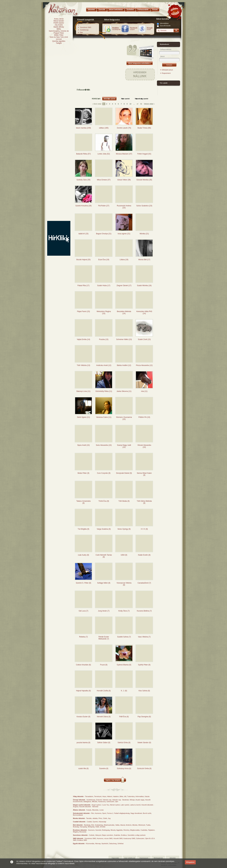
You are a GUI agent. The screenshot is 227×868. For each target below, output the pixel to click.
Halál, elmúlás (100, 827)
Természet (98, 796)
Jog (109, 818)
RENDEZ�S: (96, 99)
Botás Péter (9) (83, 473)
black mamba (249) (83, 128)
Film (93, 813)
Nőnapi (132, 800)
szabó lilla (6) (83, 768)
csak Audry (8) (83, 555)
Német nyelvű (115, 805)
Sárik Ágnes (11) (83, 417)
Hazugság (83, 827)
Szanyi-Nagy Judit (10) (124, 446)
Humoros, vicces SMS (105, 838)
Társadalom (89, 796)
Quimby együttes (59, 41)
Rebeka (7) (83, 637)
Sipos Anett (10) (83, 445)
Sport (104, 813)
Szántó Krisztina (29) (83, 206)
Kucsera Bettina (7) (144, 611)
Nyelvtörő (105, 844)
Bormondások (78, 815)
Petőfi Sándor (59, 23)
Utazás (147, 796)
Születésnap (84, 30)
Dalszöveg (113, 844)
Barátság (87, 825)
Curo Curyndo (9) (104, 473)
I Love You (105, 805)
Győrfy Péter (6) (144, 665)
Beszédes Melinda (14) (124, 312)
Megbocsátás (135, 830)
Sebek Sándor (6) (144, 743)
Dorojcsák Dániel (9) (124, 473)
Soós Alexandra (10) (104, 445)
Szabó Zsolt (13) (144, 339)
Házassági (102, 822)
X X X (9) (144, 529)
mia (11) (144, 391)
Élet (81, 32)
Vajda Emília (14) (83, 339)
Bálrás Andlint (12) (124, 365)
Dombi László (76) (124, 128)
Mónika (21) (144, 234)
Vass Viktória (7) (144, 637)
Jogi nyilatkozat (129, 858)
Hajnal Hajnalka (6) (83, 691)
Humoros (98, 813)
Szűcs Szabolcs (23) (144, 206)
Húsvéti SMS (118, 838)
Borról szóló (147, 813)
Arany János (59, 19)
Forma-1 (110, 813)
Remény (126, 830)
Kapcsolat (115, 858)
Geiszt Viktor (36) (124, 180)
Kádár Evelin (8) (144, 555)
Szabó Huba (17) (104, 286)
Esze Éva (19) (104, 260)
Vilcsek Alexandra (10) (144, 446)
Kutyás (89, 810)
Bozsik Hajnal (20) (83, 260)
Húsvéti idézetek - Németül (89, 807)
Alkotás (135, 825)
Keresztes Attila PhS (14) (144, 312)
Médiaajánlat (158, 858)
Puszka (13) (104, 339)
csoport (134, 29)
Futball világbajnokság (122, 813)
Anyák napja (140, 800)
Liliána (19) (124, 260)
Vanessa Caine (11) (104, 417)
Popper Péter (59, 33)
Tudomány (131, 796)
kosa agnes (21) (124, 234)
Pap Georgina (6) (144, 717)
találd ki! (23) (83, 234)
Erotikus (124, 835)
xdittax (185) (104, 128)
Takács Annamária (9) (83, 502)
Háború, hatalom (113, 796)
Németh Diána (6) (104, 717)
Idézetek (173, 858)
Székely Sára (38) (83, 180)
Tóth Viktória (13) (84, 365)
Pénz (100, 818)
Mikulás (95, 802)
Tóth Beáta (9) (124, 501)
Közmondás (90, 844)
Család (89, 822)
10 (130, 104)
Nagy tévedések (136, 813)
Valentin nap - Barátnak (120, 800)
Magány (76, 832)
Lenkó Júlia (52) (104, 154)
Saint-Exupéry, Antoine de (59, 31)
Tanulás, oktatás (92, 818)
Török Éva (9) (104, 501)
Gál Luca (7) (83, 611)
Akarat (123, 825)
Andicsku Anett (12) (104, 365)
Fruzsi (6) (104, 665)
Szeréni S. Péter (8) (83, 583)
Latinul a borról (135, 805)
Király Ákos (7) (124, 611)
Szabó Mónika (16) (144, 286)
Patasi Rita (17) (83, 286)
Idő (125, 796)
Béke (121, 796)
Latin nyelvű (125, 805)
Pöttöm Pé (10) (144, 417)
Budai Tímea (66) (144, 128)
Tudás (148, 825)
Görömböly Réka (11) (104, 391)
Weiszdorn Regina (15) (104, 312)
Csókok (92, 835)
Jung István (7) (104, 611)
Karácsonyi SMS (129, 838)
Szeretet (98, 830)
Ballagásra (87, 802)
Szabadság (99, 825)
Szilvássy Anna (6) (124, 768)
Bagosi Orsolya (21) (104, 234)
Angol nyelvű (96, 805)
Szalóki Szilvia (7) (124, 637)
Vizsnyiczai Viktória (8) (124, 584)
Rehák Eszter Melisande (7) (104, 638)
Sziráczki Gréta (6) (144, 768)
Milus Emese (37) (104, 180)
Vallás (117, 825)
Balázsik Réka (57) (83, 154)
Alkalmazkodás (109, 825)
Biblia (59, 29)
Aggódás (119, 830)
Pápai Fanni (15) (83, 311)
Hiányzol (98, 835)
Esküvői (99, 800)
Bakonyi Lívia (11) (83, 391)
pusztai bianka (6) (83, 743)
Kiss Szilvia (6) (144, 691)
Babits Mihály (59, 27)
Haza (104, 796)
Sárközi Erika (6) (124, 743)
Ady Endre (59, 25)
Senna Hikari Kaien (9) (144, 474)
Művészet (142, 825)
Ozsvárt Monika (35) (144, 180)
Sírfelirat (121, 844)
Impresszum (144, 858)
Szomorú (91, 830)
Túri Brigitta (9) (83, 529)
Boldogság (106, 830)
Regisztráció (166, 73)
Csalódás (144, 830)
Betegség (91, 827)
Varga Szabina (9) (104, 529)
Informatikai (140, 796)
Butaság (76, 827)
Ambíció (129, 825)
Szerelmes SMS (86, 27)
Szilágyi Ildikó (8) (104, 583)
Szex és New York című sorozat (59, 38)
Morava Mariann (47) (124, 154)
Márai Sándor (59, 21)
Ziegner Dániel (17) (124, 286)
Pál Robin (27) (104, 206)
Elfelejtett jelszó (167, 70)
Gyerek (95, 822)
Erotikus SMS (82, 840)
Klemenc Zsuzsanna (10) (124, 418)
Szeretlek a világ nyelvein (137, 835)
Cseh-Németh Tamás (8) (104, 556)
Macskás (95, 810)
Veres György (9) (124, 529)
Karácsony (102, 802)
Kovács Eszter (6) (83, 717)
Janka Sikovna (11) (124, 391)
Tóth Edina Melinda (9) (144, 502)
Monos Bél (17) (144, 260)
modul (150, 29)
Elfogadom (190, 862)
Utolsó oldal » (149, 104)
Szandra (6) (104, 768)
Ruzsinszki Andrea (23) (124, 207)
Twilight (59, 43)
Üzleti (105, 818)
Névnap (98, 844)
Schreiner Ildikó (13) (124, 339)
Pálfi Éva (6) (124, 717)
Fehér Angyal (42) (144, 154)
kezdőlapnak (116, 29)
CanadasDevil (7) (144, 583)
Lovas (101, 810)
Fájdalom (151, 830)
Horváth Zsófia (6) (104, 691)
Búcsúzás (83, 832)
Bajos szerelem (108, 835)
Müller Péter (59, 35)
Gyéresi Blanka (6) (124, 665)
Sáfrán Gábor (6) (104, 743)
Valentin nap (107, 800)
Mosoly (113, 830)
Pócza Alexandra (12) (144, 365)
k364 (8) (124, 555)
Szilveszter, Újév (112, 802)
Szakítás (117, 835)
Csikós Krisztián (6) (83, 665)
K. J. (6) (124, 691)
